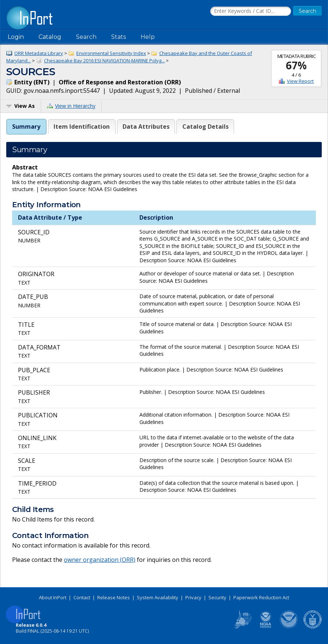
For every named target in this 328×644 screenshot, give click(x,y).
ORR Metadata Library (39, 53)
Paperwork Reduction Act (261, 597)
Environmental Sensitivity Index (111, 53)
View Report (300, 81)
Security (217, 597)
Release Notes (114, 597)
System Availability (158, 597)
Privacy (193, 597)
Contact (82, 597)
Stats (119, 37)
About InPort (53, 597)
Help (148, 37)
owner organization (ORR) (100, 560)
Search (86, 37)
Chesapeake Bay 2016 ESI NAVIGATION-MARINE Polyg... (104, 61)
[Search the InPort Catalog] (251, 11)
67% (296, 65)
